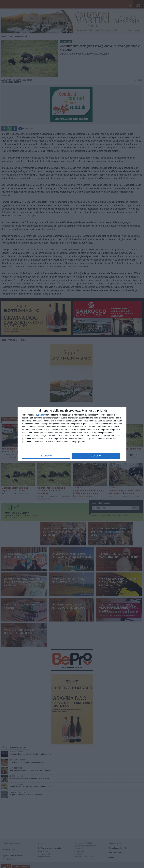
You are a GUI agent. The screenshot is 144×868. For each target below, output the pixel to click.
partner (41, 415)
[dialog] (72, 434)
